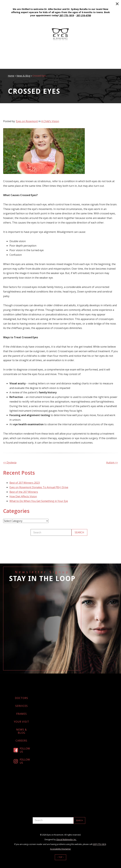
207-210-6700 (84, 15)
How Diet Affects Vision (23, 496)
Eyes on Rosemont (27, 121)
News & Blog (23, 76)
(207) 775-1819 (99, 844)
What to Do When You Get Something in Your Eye (39, 501)
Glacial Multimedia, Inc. (66, 840)
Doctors (22, 698)
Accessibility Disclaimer (60, 849)
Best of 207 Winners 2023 (25, 483)
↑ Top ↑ (60, 857)
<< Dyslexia (10, 462)
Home (11, 76)
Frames (22, 714)
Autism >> (112, 462)
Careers (21, 741)
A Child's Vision (50, 121)
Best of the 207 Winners (24, 492)
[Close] (117, 4)
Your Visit (22, 722)
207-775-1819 (67, 15)
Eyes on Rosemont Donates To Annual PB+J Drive (39, 487)
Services (22, 706)
